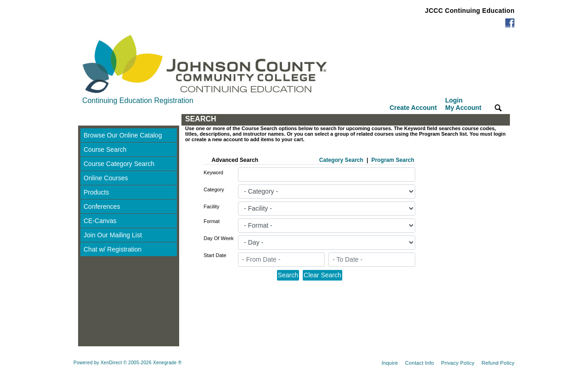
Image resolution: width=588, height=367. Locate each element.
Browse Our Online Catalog (123, 135)
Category (214, 189)
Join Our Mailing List (113, 235)
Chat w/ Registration (113, 249)
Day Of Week (218, 238)
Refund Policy (498, 363)
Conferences (102, 206)
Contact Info (420, 363)
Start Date (215, 255)
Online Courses (106, 178)
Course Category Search (119, 164)
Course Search (105, 149)
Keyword (213, 172)
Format (212, 221)
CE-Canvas (100, 221)
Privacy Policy (458, 363)
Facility (211, 206)
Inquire (390, 363)
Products (96, 192)
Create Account (413, 108)
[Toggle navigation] (87, 120)
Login (463, 104)
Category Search (341, 160)
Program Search (393, 160)
